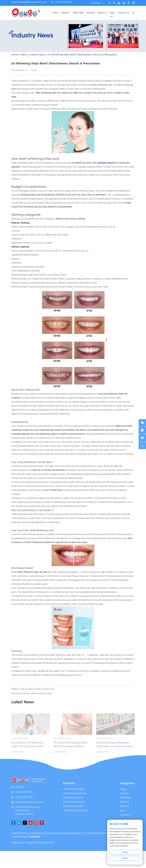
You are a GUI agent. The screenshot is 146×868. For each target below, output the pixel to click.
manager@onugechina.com (32, 2)
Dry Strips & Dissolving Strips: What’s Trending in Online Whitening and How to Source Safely (71, 748)
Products (65, 13)
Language (97, 3)
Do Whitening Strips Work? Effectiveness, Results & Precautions (83, 55)
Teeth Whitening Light (74, 802)
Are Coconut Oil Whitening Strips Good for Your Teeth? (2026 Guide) (27, 748)
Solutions (91, 13)
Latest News (23, 703)
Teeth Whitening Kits (73, 806)
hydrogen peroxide (106, 163)
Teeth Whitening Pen (73, 798)
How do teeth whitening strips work (37, 689)
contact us (43, 671)
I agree (125, 852)
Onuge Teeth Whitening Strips (40, 843)
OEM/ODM (78, 13)
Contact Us (124, 13)
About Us (102, 13)
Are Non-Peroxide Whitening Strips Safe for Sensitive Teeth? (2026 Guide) (115, 748)
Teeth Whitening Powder (75, 794)
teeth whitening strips (102, 85)
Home (55, 13)
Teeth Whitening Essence (75, 811)
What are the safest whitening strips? (35, 694)
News (112, 13)
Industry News (38, 55)
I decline (125, 858)
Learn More (20, 755)
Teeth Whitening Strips (74, 789)
